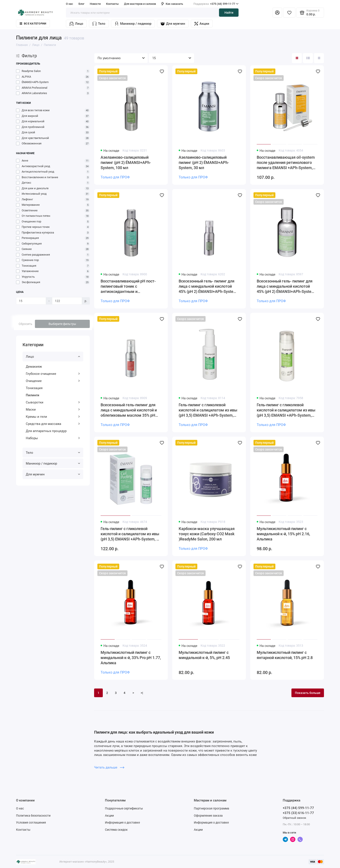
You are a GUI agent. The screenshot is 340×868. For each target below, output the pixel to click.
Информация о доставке (122, 822)
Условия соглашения (31, 822)
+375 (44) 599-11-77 (216, 4)
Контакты (112, 4)
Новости (95, 4)
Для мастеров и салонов (140, 4)
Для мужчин (173, 24)
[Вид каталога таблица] (319, 58)
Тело (99, 24)
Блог (81, 4)
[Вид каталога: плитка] (297, 58)
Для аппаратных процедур (46, 431)
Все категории (33, 24)
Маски (53, 410)
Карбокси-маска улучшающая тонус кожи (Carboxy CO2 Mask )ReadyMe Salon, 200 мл (207, 534)
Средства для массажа (53, 424)
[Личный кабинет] (277, 13)
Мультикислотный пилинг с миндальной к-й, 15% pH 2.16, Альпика (283, 534)
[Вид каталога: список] (308, 58)
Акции (202, 24)
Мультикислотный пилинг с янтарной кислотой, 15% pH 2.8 (285, 655)
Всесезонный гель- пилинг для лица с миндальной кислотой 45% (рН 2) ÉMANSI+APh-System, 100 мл (208, 286)
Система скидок (116, 830)
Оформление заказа (208, 816)
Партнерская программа (212, 808)
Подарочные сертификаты (124, 808)
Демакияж (34, 367)
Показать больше (308, 693)
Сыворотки (53, 402)
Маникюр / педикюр (133, 24)
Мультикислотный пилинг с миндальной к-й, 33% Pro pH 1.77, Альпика (131, 658)
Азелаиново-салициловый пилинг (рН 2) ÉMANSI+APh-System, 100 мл (126, 162)
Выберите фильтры (62, 324)
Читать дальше (109, 767)
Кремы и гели (53, 417)
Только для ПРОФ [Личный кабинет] (115, 177)
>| (142, 693)
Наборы (53, 438)
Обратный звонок (294, 818)
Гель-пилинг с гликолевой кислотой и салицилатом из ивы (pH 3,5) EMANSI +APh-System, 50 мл (131, 534)
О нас (69, 4)
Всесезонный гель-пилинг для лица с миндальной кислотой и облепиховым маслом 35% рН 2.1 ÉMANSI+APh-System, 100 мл (130, 410)
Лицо (76, 24)
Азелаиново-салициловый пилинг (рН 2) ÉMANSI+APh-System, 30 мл (204, 162)
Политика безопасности (33, 816)
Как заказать (172, 4)
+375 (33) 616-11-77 (298, 813)
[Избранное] (289, 13)
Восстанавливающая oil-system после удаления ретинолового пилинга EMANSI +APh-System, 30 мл (286, 163)
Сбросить (25, 324)
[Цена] (31, 301)
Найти (229, 13)
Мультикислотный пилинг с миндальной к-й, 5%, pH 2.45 (204, 655)
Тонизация (34, 388)
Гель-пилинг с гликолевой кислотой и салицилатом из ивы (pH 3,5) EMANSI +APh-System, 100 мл (208, 410)
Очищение (53, 381)
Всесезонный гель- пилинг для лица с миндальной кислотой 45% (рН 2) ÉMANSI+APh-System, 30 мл (286, 286)
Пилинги (33, 395)
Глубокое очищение (53, 374)
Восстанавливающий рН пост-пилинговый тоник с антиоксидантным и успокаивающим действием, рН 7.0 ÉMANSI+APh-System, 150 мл (130, 286)
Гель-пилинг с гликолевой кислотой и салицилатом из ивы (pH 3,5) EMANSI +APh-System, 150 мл (286, 410)
